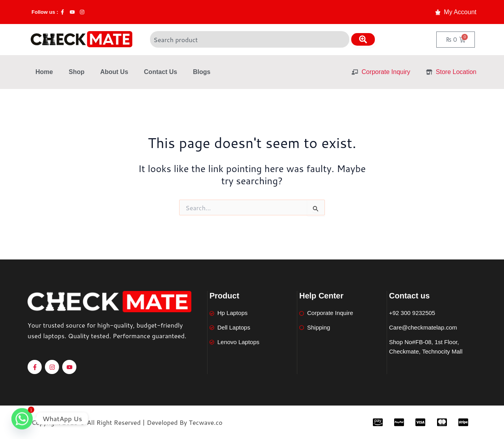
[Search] (363, 39)
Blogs (202, 72)
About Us (114, 72)
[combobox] (250, 39)
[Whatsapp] (22, 419)
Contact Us (161, 72)
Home (44, 72)
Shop (76, 72)
